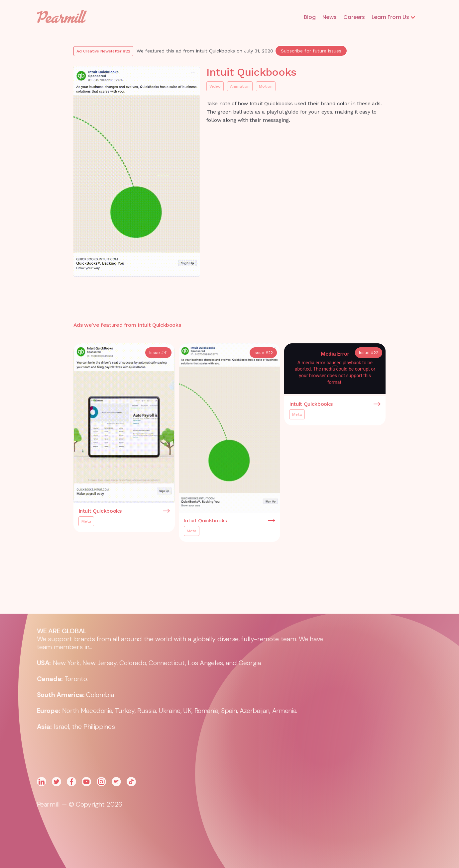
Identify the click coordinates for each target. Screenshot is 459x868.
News (330, 17)
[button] (394, 17)
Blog (310, 17)
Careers (354, 17)
